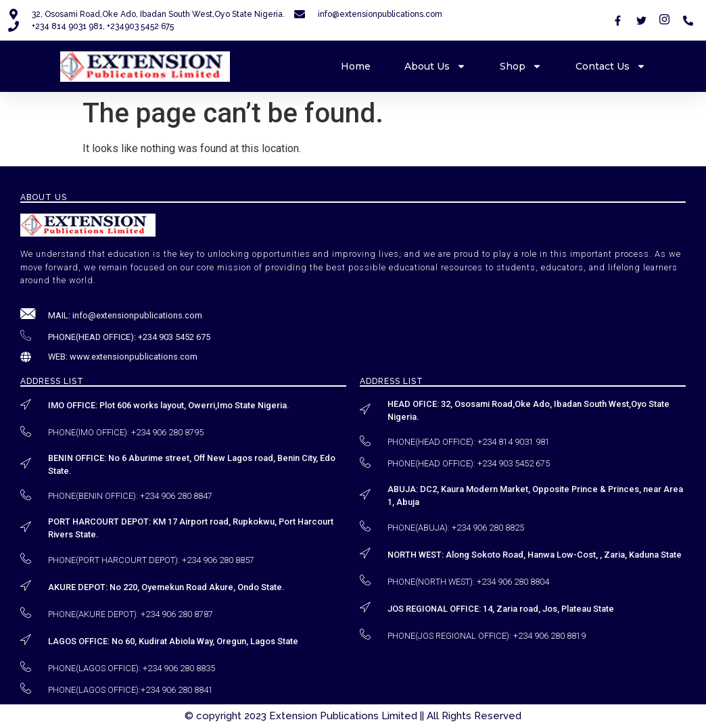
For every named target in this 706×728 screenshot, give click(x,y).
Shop (521, 66)
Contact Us (611, 66)
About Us (435, 66)
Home (356, 66)
